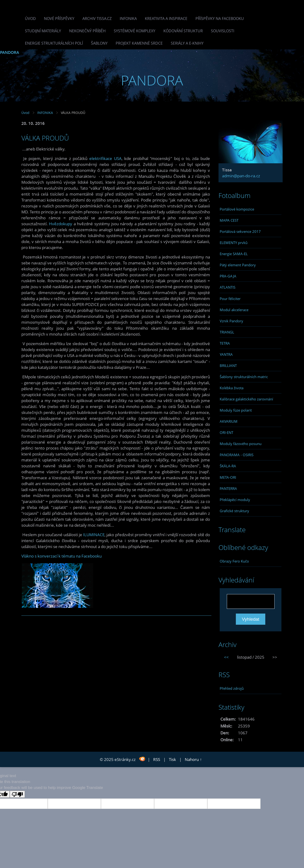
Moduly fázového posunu (241, 444)
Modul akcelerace (234, 310)
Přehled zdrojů (232, 688)
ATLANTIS (228, 287)
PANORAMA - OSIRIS (237, 455)
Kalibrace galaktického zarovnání (246, 399)
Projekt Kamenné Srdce (139, 43)
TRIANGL (227, 332)
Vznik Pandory (231, 321)
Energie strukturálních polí (54, 43)
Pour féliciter (230, 299)
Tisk (172, 759)
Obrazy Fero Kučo (234, 561)
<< (226, 657)
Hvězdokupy (61, 224)
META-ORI (228, 477)
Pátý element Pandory (238, 265)
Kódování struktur (183, 31)
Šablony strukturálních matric (244, 377)
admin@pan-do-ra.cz (241, 176)
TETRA (225, 343)
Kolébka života (232, 388)
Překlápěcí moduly (235, 500)
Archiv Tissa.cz (97, 19)
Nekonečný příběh (87, 31)
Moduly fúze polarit (236, 410)
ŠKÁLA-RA (228, 466)
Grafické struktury (234, 511)
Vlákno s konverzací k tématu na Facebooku (62, 556)
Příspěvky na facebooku (220, 19)
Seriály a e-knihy (187, 43)
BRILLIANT (228, 366)
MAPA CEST (229, 220)
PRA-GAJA (228, 276)
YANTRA (226, 354)
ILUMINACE (94, 535)
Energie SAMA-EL (234, 254)
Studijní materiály (43, 31)
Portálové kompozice (237, 209)
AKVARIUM (229, 421)
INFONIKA (128, 19)
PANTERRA (228, 488)
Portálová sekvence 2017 (240, 231)
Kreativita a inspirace (166, 19)
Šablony (99, 43)
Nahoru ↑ (193, 759)
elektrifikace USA (105, 158)
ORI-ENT (226, 432)
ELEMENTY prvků (234, 243)
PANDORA (9, 52)
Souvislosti (223, 31)
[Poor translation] (17, 794)
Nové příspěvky (59, 19)
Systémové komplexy (135, 31)
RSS (157, 759)
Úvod (30, 19)
